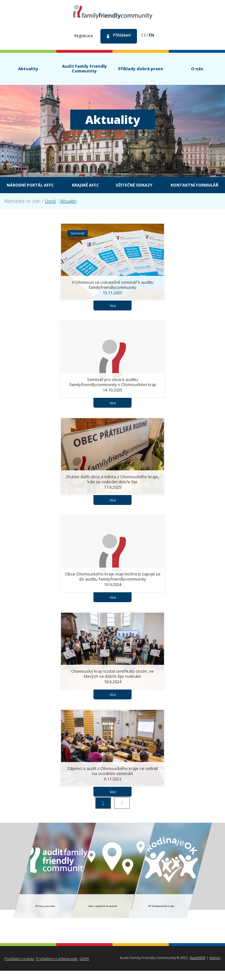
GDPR (84, 968)
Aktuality (68, 210)
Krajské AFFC (115, 185)
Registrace (84, 36)
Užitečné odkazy (166, 185)
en (151, 35)
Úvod (50, 210)
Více (112, 315)
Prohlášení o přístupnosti (57, 968)
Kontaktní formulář (117, 194)
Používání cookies (19, 968)
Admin (215, 967)
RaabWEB (198, 967)
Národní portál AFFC (57, 185)
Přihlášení (122, 35)
